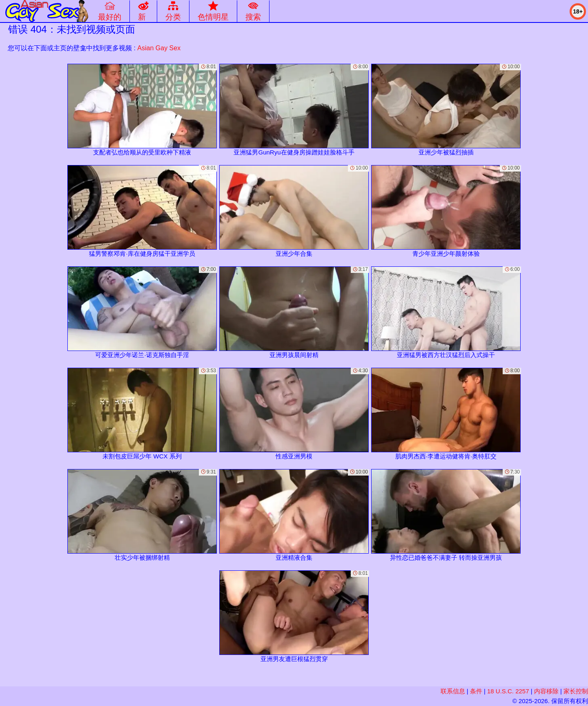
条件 (476, 691)
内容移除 (546, 691)
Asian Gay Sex (159, 48)
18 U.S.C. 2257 (508, 691)
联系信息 (453, 691)
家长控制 (576, 691)
